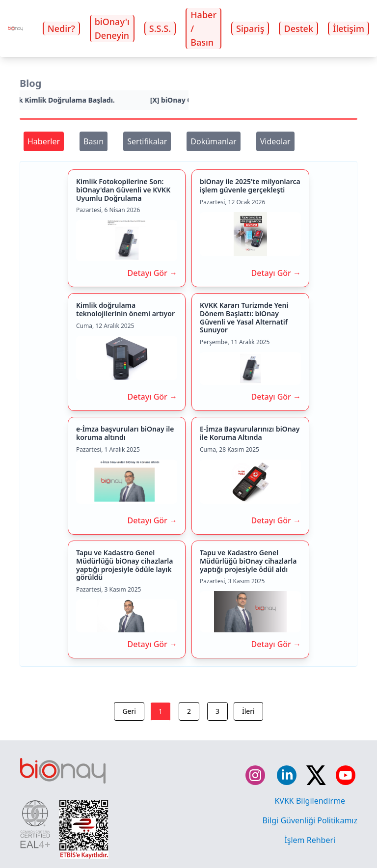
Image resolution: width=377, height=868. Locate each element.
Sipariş (250, 28)
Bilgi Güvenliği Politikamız (310, 820)
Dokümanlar (213, 141)
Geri (129, 711)
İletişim (349, 28)
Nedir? (61, 28)
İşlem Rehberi (310, 840)
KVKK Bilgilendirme (310, 801)
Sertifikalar (147, 141)
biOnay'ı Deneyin (112, 28)
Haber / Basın (203, 28)
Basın (94, 141)
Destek (298, 28)
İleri (248, 711)
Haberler (44, 141)
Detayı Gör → (152, 273)
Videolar (275, 141)
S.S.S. (160, 28)
